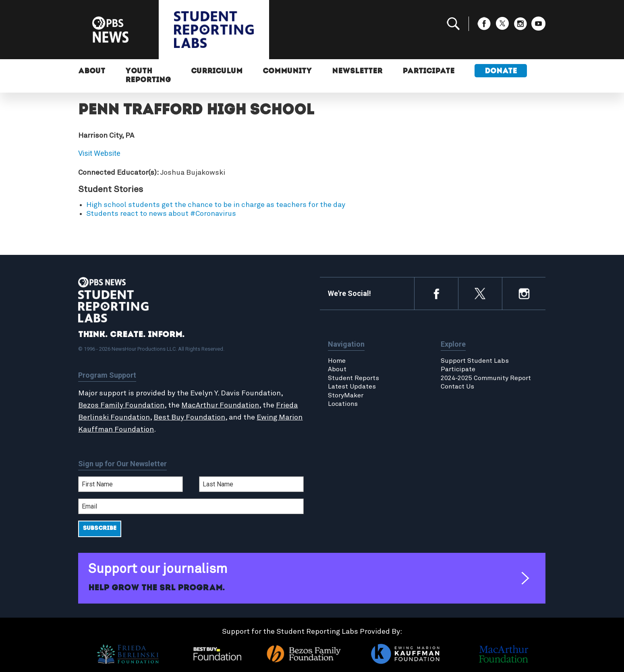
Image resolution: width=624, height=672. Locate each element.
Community (287, 71)
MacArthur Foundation (220, 405)
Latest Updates (352, 387)
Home (337, 361)
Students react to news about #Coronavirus (161, 214)
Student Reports (353, 378)
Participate (428, 71)
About (92, 71)
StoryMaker (346, 395)
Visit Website (99, 153)
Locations (343, 404)
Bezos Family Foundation (121, 405)
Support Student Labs (475, 361)
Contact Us (457, 387)
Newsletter (357, 71)
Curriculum (217, 71)
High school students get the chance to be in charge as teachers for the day (216, 205)
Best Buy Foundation (189, 418)
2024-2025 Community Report (486, 378)
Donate (501, 71)
